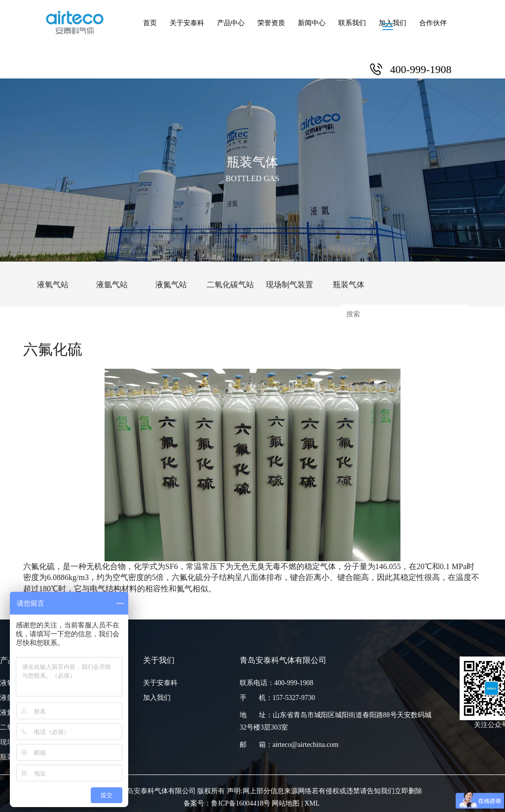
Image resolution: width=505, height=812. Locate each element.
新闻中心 (312, 23)
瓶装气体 (349, 285)
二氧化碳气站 (230, 285)
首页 (150, 23)
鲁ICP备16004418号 (241, 803)
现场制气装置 (289, 285)
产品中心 (231, 23)
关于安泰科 (187, 23)
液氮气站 (171, 285)
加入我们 (393, 23)
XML (312, 803)
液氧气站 (53, 285)
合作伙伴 (433, 23)
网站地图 (286, 803)
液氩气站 (112, 285)
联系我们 (352, 23)
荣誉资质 (271, 23)
